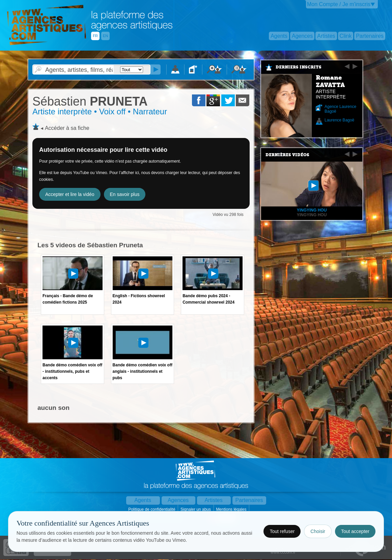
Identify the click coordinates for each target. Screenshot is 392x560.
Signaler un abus (196, 509)
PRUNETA (90, 101)
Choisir (318, 531)
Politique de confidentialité (152, 509)
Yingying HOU (312, 215)
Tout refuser (282, 531)
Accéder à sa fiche (67, 128)
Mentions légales (232, 509)
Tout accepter (355, 531)
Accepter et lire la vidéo (70, 194)
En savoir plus (125, 194)
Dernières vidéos (287, 155)
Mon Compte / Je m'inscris (339, 4)
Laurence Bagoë (339, 120)
